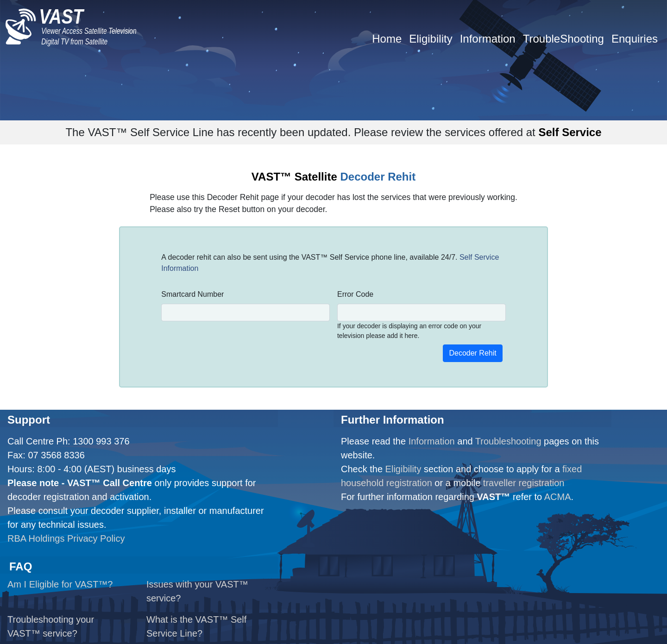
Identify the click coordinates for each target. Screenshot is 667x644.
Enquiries (635, 39)
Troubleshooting (508, 441)
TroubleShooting (563, 39)
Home (387, 39)
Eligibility (431, 39)
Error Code (355, 294)
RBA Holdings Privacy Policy (66, 538)
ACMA (558, 497)
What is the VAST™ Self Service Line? (196, 626)
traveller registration (524, 483)
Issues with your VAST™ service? (197, 591)
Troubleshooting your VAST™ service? (51, 626)
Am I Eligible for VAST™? (60, 584)
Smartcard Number (192, 294)
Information (488, 39)
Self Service (570, 132)
